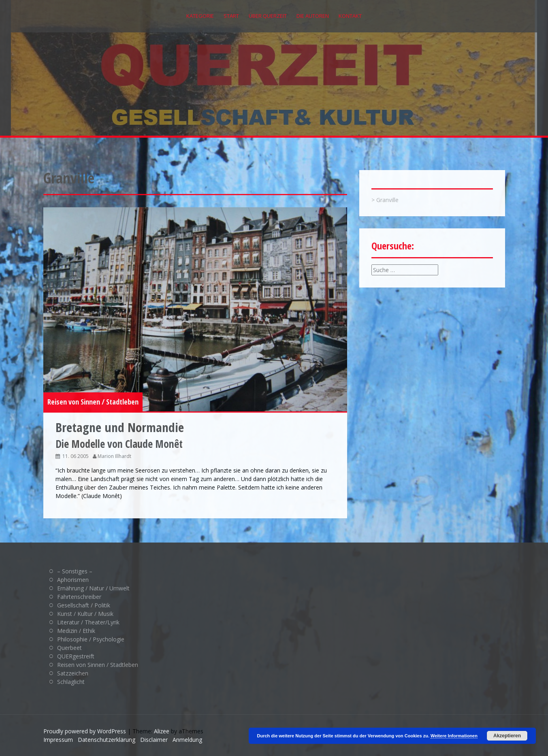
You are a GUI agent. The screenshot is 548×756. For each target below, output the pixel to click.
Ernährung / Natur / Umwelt (93, 588)
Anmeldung (187, 740)
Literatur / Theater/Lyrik (88, 622)
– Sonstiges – (75, 571)
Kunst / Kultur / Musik (85, 614)
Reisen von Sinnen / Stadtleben (93, 402)
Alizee (162, 731)
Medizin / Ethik (76, 631)
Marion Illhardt (114, 456)
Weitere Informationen (454, 736)
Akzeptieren (507, 736)
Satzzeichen (73, 673)
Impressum (58, 740)
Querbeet (69, 648)
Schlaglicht (71, 682)
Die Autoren (313, 16)
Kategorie (200, 16)
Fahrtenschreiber (79, 597)
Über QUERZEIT (268, 16)
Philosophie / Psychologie (91, 639)
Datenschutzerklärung (107, 740)
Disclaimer (154, 740)
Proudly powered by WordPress (85, 731)
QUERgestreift (76, 656)
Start (231, 16)
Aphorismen (73, 580)
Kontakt (350, 16)
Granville (387, 200)
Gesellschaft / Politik (84, 605)
